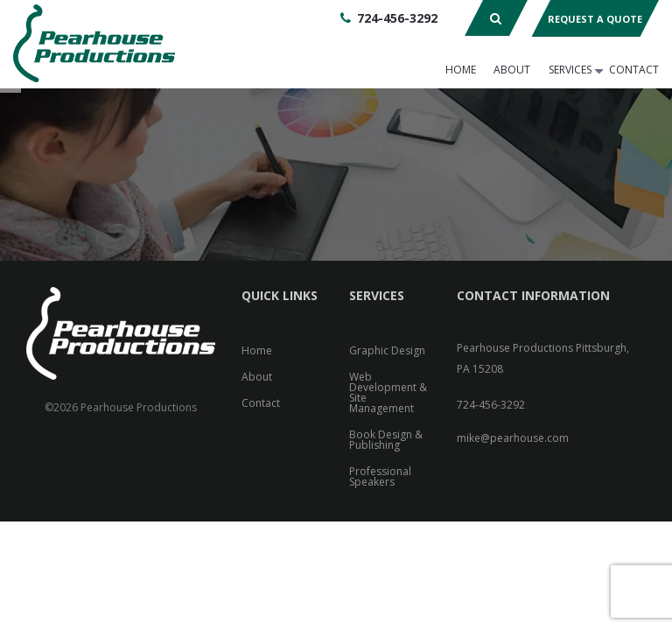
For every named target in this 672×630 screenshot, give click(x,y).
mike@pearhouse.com (513, 438)
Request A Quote (595, 19)
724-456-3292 (397, 18)
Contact (634, 70)
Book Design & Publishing (386, 440)
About (512, 70)
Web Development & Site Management (388, 392)
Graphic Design (387, 350)
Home (461, 70)
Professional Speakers (380, 476)
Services (570, 70)
